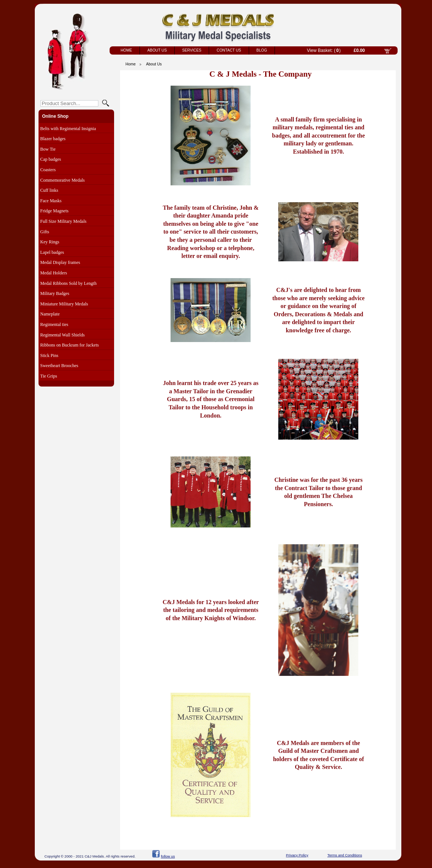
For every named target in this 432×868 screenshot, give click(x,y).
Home (127, 50)
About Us (157, 50)
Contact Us (229, 50)
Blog (262, 50)
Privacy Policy (297, 855)
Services (192, 50)
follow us (168, 856)
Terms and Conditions (345, 855)
